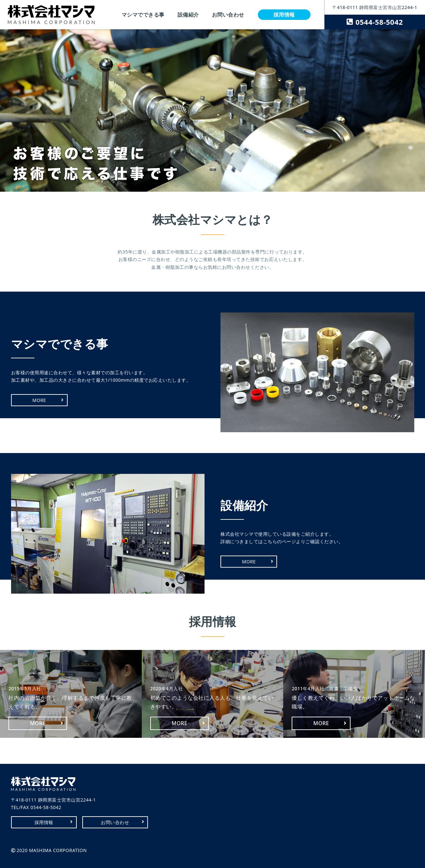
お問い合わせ (228, 15)
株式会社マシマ (51, 15)
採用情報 (284, 15)
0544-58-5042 (379, 22)
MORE (39, 400)
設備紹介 (188, 15)
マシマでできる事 (143, 15)
